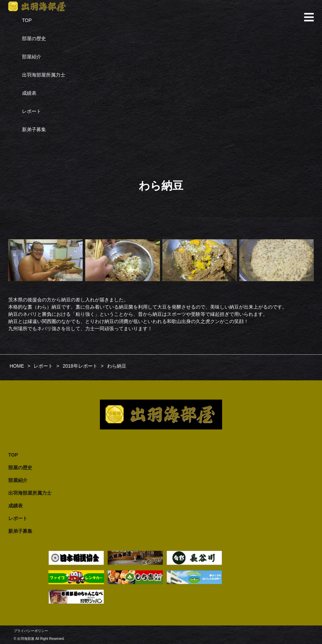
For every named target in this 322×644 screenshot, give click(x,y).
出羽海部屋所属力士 (44, 75)
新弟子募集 (34, 129)
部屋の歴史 (34, 38)
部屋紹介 (32, 57)
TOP (27, 20)
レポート (32, 111)
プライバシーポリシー (31, 631)
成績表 (29, 93)
